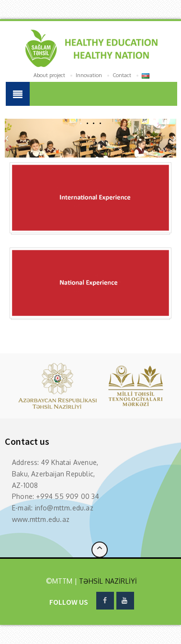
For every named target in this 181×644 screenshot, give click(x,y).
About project (49, 75)
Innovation (89, 75)
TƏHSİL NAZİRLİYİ (107, 581)
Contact (122, 75)
